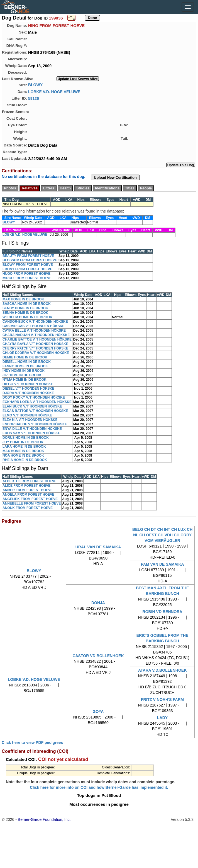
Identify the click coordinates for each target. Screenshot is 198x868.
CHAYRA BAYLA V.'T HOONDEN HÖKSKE (35, 344)
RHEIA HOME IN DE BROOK (25, 460)
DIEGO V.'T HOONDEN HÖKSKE (28, 384)
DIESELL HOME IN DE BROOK (27, 362)
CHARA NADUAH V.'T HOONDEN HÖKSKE (36, 335)
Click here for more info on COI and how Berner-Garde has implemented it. (99, 787)
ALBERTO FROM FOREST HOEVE (30, 481)
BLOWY (35, 85)
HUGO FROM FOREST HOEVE (26, 274)
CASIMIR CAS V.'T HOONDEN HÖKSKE (33, 326)
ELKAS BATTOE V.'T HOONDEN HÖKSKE (35, 411)
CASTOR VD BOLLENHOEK (98, 656)
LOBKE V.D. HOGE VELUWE (54, 91)
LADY (162, 718)
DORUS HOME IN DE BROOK (26, 438)
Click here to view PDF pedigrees (32, 742)
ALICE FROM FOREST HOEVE (26, 486)
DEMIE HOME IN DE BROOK (25, 357)
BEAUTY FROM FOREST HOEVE (28, 256)
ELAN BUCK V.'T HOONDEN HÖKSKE (32, 406)
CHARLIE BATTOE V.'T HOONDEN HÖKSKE (37, 339)
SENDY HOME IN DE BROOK (25, 308)
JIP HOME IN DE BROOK (22, 375)
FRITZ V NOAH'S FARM (162, 700)
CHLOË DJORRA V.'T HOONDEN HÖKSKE (36, 353)
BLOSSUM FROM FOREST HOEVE (30, 260)
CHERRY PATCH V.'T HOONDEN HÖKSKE (35, 348)
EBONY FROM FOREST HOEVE (27, 269)
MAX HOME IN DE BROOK (23, 299)
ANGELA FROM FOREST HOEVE (28, 495)
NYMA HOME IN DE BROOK (25, 380)
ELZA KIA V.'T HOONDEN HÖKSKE (30, 420)
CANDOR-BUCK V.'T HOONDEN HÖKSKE (35, 322)
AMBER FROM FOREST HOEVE (28, 490)
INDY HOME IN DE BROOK (24, 371)
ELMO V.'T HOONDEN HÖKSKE (27, 415)
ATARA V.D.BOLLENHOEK (162, 670)
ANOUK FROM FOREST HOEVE (28, 508)
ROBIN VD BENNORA (162, 612)
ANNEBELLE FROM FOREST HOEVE (32, 503)
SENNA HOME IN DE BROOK (25, 313)
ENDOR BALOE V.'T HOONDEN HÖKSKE (35, 424)
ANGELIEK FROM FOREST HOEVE (30, 499)
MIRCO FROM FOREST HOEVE (27, 278)
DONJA (98, 603)
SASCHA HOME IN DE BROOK (27, 304)
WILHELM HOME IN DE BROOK (27, 317)
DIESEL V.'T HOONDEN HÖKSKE (28, 389)
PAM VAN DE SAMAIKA (162, 564)
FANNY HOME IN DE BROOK (25, 366)
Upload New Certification (115, 178)
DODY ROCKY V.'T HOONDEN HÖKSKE (34, 397)
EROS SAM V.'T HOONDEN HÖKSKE (31, 433)
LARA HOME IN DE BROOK (24, 447)
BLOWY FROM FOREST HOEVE (28, 265)
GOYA (98, 712)
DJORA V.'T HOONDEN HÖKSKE (28, 393)
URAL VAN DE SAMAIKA (98, 547)
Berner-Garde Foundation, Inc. (44, 819)
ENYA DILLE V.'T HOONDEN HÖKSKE (32, 429)
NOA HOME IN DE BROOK (23, 455)
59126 (34, 98)
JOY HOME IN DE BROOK (23, 442)
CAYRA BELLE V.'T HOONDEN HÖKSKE (34, 331)
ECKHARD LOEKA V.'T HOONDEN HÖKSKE (37, 402)
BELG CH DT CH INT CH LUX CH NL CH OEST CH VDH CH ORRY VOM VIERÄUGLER (162, 535)
